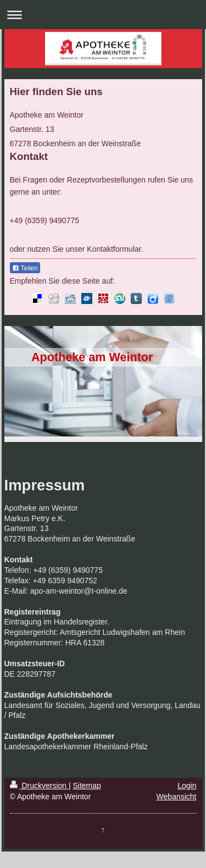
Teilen (25, 268)
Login (187, 786)
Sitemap (87, 786)
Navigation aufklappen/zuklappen (103, 15)
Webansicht (177, 797)
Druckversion (39, 786)
